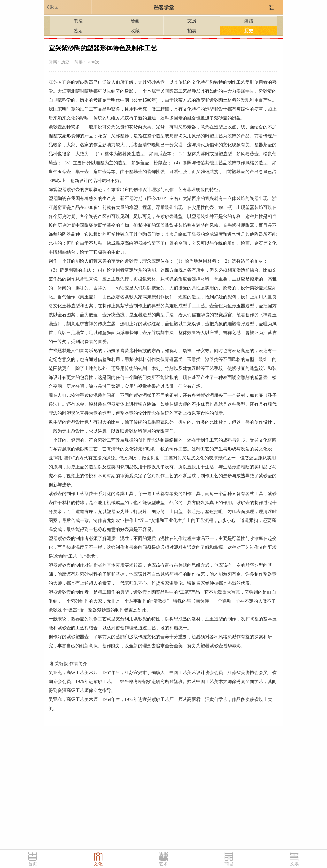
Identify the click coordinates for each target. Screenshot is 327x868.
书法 (78, 21)
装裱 (249, 21)
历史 (249, 31)
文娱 (294, 864)
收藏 (135, 31)
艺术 (163, 864)
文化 (98, 864)
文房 (192, 21)
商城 (229, 864)
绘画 (135, 21)
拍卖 (192, 31)
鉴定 (78, 31)
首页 (33, 864)
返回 (52, 7)
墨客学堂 (164, 8)
